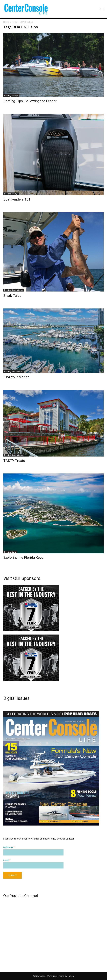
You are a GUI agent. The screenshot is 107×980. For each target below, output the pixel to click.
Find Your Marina (16, 377)
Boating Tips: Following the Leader (30, 101)
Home (6, 22)
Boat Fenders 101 (17, 199)
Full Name (9, 847)
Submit (12, 875)
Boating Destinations (13, 290)
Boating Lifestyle (11, 95)
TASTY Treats (14, 461)
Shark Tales (12, 296)
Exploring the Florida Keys (23, 558)
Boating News (10, 552)
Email (7, 860)
